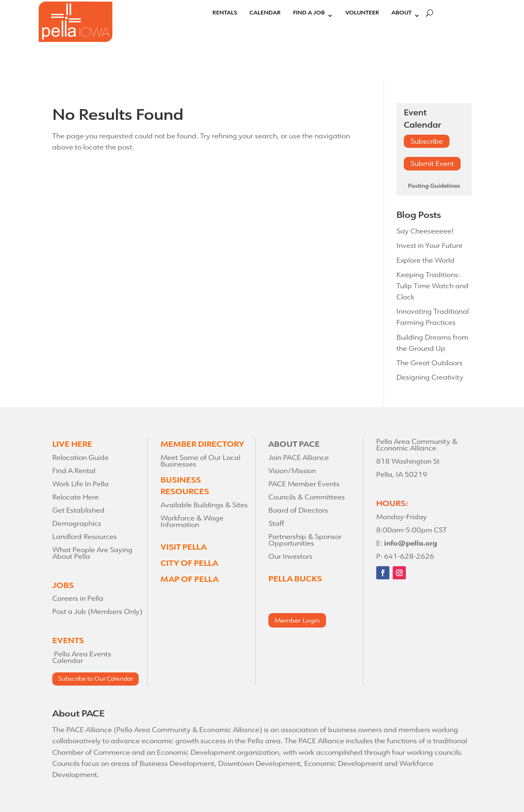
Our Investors (290, 556)
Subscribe (427, 141)
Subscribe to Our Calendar (95, 679)
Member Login (297, 620)
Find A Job (309, 13)
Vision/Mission (292, 471)
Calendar (265, 13)
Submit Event (432, 164)
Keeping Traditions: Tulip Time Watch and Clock (432, 286)
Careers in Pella (78, 598)
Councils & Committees (307, 497)
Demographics (77, 524)
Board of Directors (298, 510)
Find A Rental (74, 471)
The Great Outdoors (430, 363)
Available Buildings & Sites (204, 505)
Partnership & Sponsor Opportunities (305, 540)
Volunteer (362, 13)
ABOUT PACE (294, 444)
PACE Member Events (304, 484)
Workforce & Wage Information (192, 521)
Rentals (225, 13)
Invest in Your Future (430, 246)
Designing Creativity (430, 377)
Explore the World (425, 260)
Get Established (78, 510)
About (402, 13)
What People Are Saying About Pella (92, 553)
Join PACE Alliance (299, 458)
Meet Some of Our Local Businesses (200, 461)
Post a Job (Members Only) (97, 612)
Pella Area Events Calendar (82, 657)
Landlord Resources (85, 537)
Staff (276, 524)
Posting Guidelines (434, 186)
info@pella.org (411, 543)
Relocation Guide (80, 458)
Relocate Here (76, 497)
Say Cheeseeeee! (425, 231)
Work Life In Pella (80, 484)
